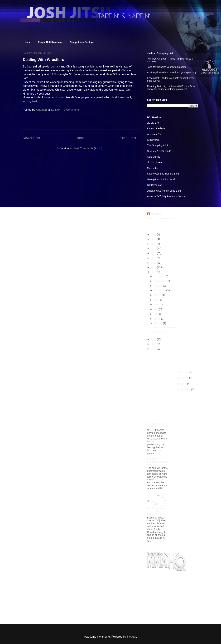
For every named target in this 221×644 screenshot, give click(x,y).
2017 (154, 239)
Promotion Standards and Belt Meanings (157, 462)
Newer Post (31, 138)
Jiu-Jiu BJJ (153, 123)
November (160, 281)
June (157, 304)
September (160, 290)
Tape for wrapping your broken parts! (167, 67)
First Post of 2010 (163, 332)
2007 (154, 349)
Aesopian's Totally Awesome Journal (167, 196)
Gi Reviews (153, 140)
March (157, 319)
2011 (154, 267)
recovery (182, 384)
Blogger (131, 637)
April (156, 314)
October (158, 286)
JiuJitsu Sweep (155, 162)
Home (27, 42)
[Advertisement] (79, 122)
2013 (154, 258)
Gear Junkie (154, 157)
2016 (154, 244)
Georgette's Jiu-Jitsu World (162, 179)
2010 (154, 272)
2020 (154, 234)
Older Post (128, 138)
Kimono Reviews (156, 128)
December (160, 276)
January (158, 323)
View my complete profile (160, 219)
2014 (154, 253)
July (156, 300)
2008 (154, 344)
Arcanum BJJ (154, 134)
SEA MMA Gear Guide (159, 151)
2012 (154, 263)
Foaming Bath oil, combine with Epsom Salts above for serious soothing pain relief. (171, 88)
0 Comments (72, 110)
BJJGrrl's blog (155, 185)
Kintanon (156, 214)
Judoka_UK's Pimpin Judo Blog (164, 191)
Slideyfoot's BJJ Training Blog (163, 174)
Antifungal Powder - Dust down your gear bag (172, 72)
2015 (154, 249)
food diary (183, 372)
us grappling (184, 389)
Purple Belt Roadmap (50, 42)
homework (183, 378)
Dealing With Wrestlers (165, 327)
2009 (154, 339)
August (158, 295)
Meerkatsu (153, 168)
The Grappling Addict (158, 145)
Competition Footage (82, 42)
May (156, 309)
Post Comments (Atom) (88, 148)
